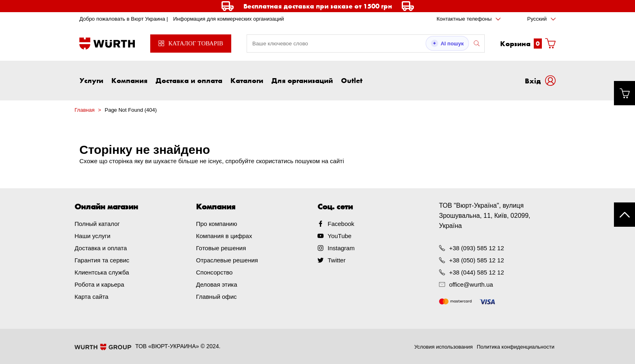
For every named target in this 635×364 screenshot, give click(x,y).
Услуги (91, 80)
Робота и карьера (99, 284)
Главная (84, 110)
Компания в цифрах (224, 236)
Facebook (341, 224)
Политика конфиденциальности (516, 347)
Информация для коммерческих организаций (228, 19)
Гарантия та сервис (102, 260)
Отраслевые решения (227, 260)
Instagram (341, 248)
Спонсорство (214, 272)
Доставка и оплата (189, 80)
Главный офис (216, 297)
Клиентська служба (102, 272)
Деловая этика (217, 284)
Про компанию (216, 224)
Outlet (352, 80)
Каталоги (247, 80)
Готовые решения (221, 248)
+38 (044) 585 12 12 (477, 272)
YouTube (340, 236)
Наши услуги (93, 236)
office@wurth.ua (471, 284)
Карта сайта (92, 297)
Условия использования (443, 347)
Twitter (337, 260)
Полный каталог (97, 224)
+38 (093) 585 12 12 (477, 248)
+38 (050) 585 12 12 (477, 260)
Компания (129, 80)
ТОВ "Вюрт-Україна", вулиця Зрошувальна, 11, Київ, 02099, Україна (485, 216)
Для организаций (302, 80)
